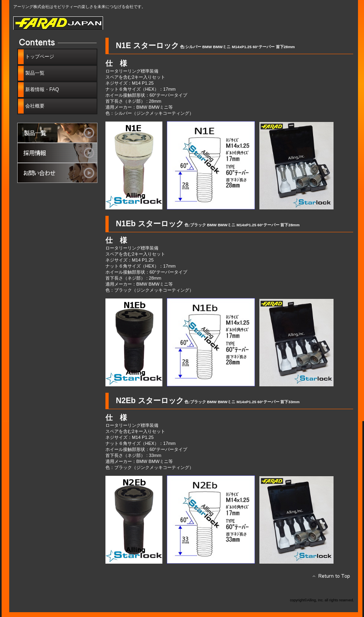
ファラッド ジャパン (103, 23)
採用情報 (57, 153)
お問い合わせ (57, 173)
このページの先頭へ (329, 578)
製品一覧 (57, 133)
